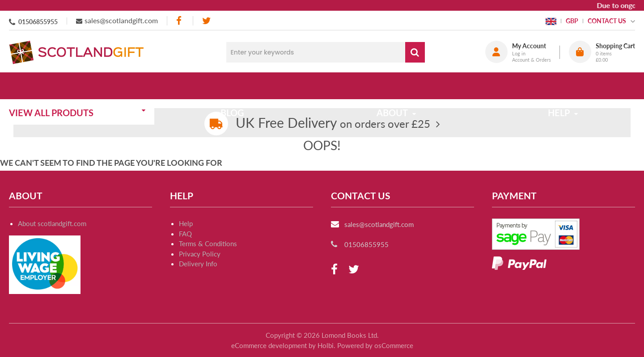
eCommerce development (269, 345)
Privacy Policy (200, 254)
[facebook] (180, 21)
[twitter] (206, 21)
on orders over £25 (333, 124)
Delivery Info (198, 264)
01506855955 (38, 22)
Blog (238, 86)
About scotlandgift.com (52, 223)
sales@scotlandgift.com (121, 20)
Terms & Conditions (208, 244)
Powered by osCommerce (375, 345)
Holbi (326, 345)
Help (186, 223)
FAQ (185, 234)
